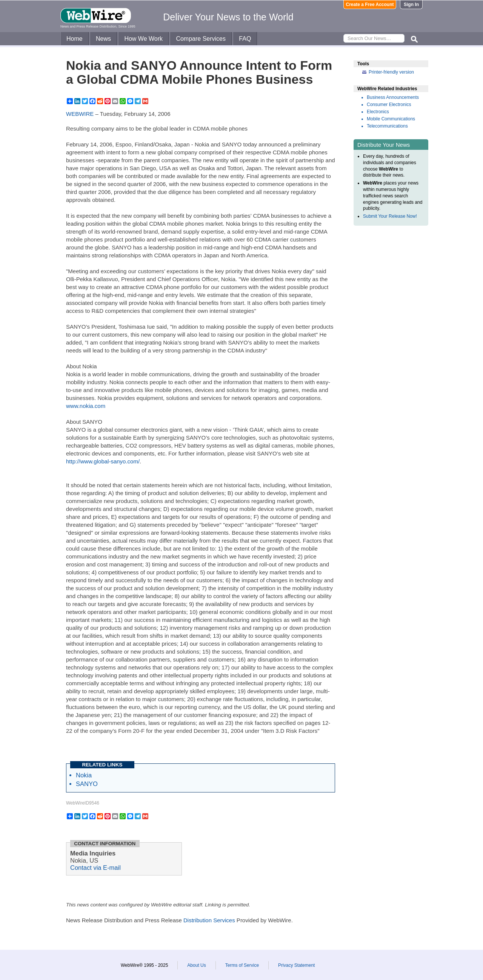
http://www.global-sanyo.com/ (103, 461)
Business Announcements (393, 97)
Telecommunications (387, 126)
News (103, 39)
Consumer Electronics (389, 105)
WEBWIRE (80, 114)
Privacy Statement (296, 965)
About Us (196, 965)
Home (75, 39)
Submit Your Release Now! (390, 216)
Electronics (378, 112)
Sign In (411, 5)
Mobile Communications (391, 119)
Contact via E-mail (95, 868)
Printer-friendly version (391, 72)
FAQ (245, 39)
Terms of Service (242, 965)
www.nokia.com (86, 406)
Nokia (84, 775)
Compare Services (201, 39)
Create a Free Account (370, 5)
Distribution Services (209, 920)
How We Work (143, 39)
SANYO (87, 784)
